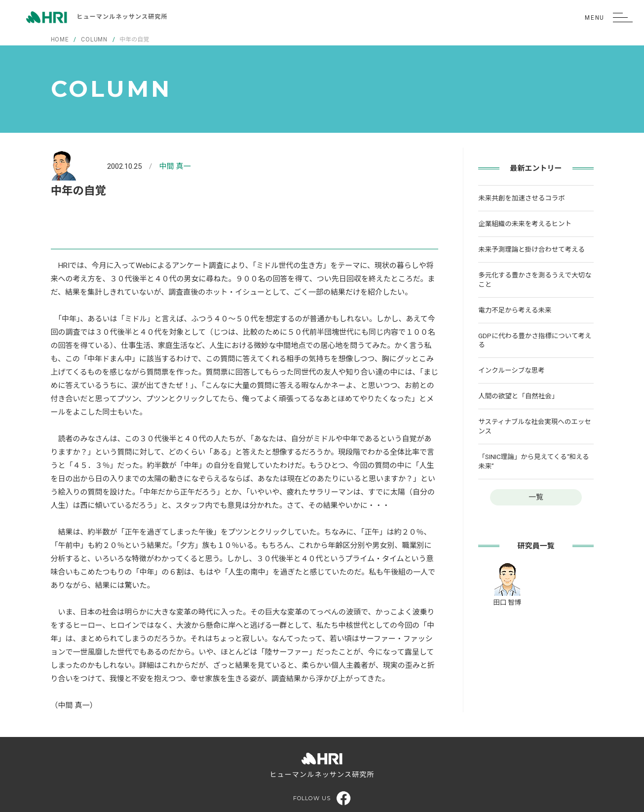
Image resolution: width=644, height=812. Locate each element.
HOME (60, 39)
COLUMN (94, 39)
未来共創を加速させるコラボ (522, 198)
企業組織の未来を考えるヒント (525, 224)
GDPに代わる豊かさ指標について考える (535, 340)
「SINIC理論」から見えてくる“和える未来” (533, 461)
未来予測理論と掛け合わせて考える (531, 249)
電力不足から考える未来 (515, 310)
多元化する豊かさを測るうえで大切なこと (535, 280)
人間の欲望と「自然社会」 (518, 396)
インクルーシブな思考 (511, 370)
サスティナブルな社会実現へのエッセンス (534, 426)
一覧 (536, 497)
